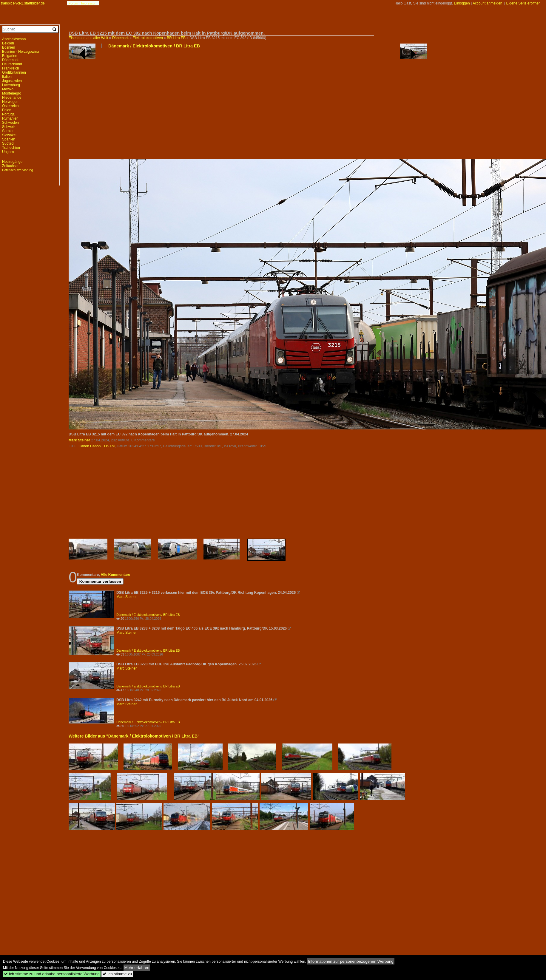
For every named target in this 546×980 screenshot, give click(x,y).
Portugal (9, 114)
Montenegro (12, 93)
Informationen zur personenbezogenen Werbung (351, 961)
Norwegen (10, 102)
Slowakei (9, 135)
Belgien (8, 43)
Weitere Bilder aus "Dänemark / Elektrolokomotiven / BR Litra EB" (134, 736)
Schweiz (9, 127)
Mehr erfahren (137, 968)
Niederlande (12, 98)
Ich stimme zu (117, 974)
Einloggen (462, 3)
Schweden (10, 123)
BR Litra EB (176, 38)
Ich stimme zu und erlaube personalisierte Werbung (52, 974)
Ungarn (8, 152)
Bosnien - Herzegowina (21, 52)
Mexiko (8, 89)
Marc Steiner (79, 440)
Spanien (9, 139)
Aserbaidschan (14, 39)
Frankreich (11, 68)
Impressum (89, 3)
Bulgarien (10, 56)
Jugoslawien (12, 81)
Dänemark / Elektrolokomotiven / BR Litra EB (154, 46)
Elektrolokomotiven (148, 38)
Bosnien (9, 47)
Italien (7, 77)
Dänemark (120, 38)
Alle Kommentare (115, 575)
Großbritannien (14, 72)
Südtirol (8, 143)
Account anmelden (487, 3)
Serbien (8, 131)
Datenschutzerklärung (18, 170)
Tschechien (11, 148)
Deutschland (12, 64)
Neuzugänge (12, 162)
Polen (7, 110)
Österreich (10, 106)
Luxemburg (11, 85)
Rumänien (10, 118)
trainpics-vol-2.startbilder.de (23, 3)
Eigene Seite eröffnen (523, 3)
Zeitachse (10, 166)
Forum (73, 3)
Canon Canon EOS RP (97, 446)
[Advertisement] (226, 106)
